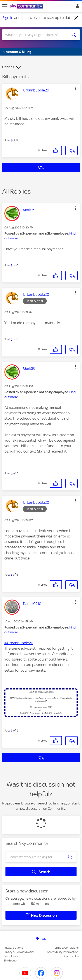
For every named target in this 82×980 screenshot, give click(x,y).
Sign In (77, 7)
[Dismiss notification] (76, 18)
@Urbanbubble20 (19, 643)
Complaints (11, 956)
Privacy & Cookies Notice (19, 952)
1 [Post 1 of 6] (11, 140)
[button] (75, 88)
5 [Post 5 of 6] (11, 575)
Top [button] (43, 938)
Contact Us (71, 956)
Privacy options (13, 948)
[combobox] (37, 35)
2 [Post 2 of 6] (11, 265)
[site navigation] (5, 6)
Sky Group (10, 961)
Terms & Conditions (66, 948)
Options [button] (8, 67)
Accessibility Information (63, 952)
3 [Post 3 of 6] (11, 339)
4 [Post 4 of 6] (12, 473)
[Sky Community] (27, 7)
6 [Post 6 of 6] (12, 731)
